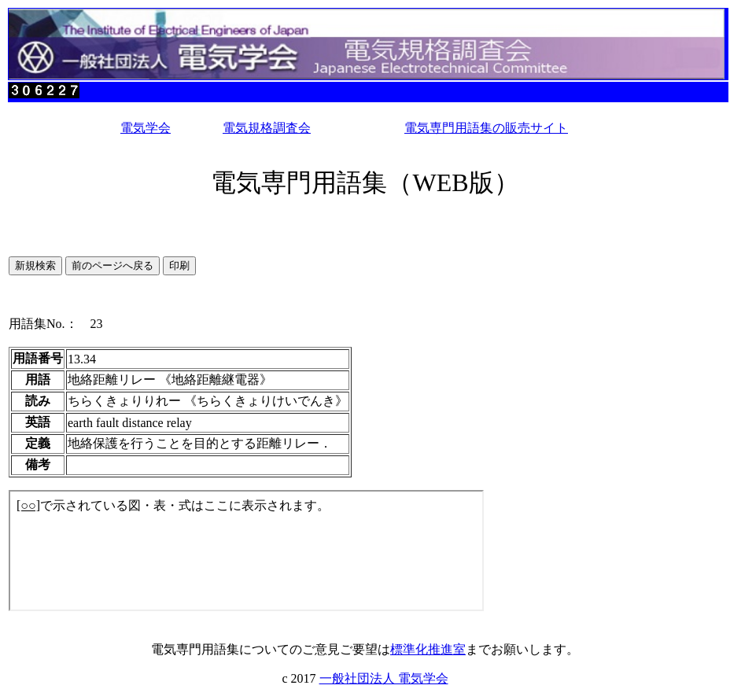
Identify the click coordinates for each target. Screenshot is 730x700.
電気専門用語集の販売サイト (486, 128)
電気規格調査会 (267, 128)
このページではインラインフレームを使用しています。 (246, 551)
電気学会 (146, 128)
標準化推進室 (428, 649)
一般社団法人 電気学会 (384, 678)
